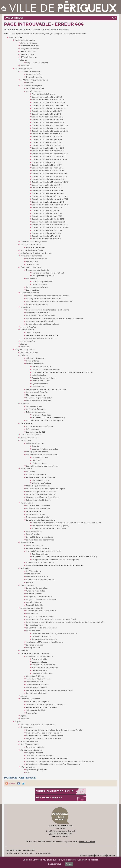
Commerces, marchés (30, 699)
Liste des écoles (39, 375)
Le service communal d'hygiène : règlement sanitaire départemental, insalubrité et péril (65, 622)
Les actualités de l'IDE (36, 432)
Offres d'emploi (27, 330)
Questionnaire (38, 386)
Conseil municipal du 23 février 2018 (48, 148)
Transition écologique (30, 744)
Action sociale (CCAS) (30, 437)
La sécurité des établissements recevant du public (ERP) (51, 619)
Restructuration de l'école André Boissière (45, 736)
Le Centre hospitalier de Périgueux (41, 628)
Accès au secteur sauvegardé (39, 679)
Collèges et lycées (34, 406)
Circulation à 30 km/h (36, 676)
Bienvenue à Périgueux (25, 40)
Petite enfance (33, 361)
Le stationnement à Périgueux (40, 656)
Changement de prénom (43, 276)
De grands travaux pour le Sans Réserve (44, 738)
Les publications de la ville (32, 250)
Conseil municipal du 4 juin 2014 (46, 233)
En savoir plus (55, 864)
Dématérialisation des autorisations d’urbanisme (48, 310)
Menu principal (16, 37)
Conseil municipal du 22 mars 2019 (47, 117)
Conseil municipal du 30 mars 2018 (47, 145)
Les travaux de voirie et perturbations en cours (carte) (50, 690)
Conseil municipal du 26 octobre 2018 (49, 128)
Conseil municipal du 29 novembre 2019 (50, 105)
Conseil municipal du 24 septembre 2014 (50, 227)
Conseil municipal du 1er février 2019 (48, 122)
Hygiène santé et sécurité (32, 608)
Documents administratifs (38, 270)
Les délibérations (34, 91)
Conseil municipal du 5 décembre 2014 (49, 222)
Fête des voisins (33, 574)
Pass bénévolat (33, 534)
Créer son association (36, 514)
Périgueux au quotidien (25, 349)
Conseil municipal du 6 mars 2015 (47, 216)
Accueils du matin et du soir (44, 378)
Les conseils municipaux (31, 86)
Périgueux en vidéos (29, 352)
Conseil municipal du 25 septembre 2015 (50, 205)
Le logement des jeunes (37, 304)
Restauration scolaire (41, 381)
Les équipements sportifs (37, 452)
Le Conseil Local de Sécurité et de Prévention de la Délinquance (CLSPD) (64, 557)
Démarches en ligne (49, 798)
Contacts (111, 856)
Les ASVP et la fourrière (42, 673)
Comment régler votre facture (39, 398)
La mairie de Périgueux (30, 71)
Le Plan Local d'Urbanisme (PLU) (41, 315)
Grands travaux (27, 727)
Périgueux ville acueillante (38, 548)
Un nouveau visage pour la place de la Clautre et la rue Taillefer (54, 730)
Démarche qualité (34, 77)
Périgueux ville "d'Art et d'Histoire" (41, 477)
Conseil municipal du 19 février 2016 (48, 193)
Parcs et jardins (27, 54)
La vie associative (34, 511)
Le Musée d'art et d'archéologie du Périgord (45, 489)
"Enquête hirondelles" (36, 591)
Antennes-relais (33, 631)
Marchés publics (28, 341)
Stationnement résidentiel (44, 665)
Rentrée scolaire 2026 (42, 367)
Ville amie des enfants (36, 358)
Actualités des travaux (30, 741)
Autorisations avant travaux (38, 313)
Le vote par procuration (42, 281)
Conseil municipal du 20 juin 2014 (47, 230)
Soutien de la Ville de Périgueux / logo (49, 528)
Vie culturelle (26, 469)
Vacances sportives (40, 457)
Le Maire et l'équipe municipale (34, 80)
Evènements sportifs (35, 443)
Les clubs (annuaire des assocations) (42, 466)
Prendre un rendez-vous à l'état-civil (48, 273)
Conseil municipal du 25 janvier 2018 (48, 151)
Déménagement (39, 670)
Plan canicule (32, 614)
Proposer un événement (37, 63)
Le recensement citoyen (37, 287)
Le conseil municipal (35, 88)
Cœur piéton (32, 713)
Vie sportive (25, 440)
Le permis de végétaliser (37, 588)
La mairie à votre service (37, 259)
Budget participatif (34, 753)
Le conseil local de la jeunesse (34, 242)
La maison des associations (38, 509)
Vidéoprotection (33, 648)
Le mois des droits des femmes (40, 540)
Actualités (25, 66)
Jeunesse (24, 404)
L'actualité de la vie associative (39, 537)
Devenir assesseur (40, 284)
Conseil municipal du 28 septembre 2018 (50, 131)
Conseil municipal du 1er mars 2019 (48, 119)
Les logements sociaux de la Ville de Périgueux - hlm (50, 301)
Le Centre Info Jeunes (36, 409)
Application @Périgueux (37, 770)
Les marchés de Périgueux (38, 702)
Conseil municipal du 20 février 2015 (48, 219)
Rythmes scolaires (40, 384)
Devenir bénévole (34, 531)
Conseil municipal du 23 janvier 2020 (48, 102)
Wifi (28, 773)
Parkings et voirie (39, 659)
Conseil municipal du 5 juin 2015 (46, 210)
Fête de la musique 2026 (37, 577)
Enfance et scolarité (35, 364)
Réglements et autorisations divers (41, 707)
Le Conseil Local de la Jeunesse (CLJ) (48, 418)
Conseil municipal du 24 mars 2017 (47, 168)
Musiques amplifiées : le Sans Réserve (43, 497)
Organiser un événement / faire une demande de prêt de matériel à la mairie (67, 523)
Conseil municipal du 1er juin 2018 (47, 139)
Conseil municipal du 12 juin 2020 (47, 97)
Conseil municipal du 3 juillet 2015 (47, 208)
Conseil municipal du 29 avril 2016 (47, 188)
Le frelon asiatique (34, 594)
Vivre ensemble (27, 543)
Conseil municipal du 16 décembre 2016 (50, 174)
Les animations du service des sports (42, 455)
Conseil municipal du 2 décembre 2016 (49, 176)
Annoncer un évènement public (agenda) (50, 526)
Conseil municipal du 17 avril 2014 (47, 236)
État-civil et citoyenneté (31, 267)
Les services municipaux (31, 244)
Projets (18, 721)
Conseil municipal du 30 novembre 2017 (50, 154)
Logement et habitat (29, 293)
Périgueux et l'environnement (39, 597)
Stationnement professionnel (45, 667)
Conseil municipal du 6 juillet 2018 (47, 134)
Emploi (24, 696)
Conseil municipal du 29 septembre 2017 (50, 159)
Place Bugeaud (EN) (41, 480)
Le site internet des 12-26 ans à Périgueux (45, 420)
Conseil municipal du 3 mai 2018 (46, 142)
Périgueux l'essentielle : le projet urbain (38, 724)
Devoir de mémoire (35, 545)
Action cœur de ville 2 (36, 710)
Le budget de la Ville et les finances (36, 253)
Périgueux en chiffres (30, 49)
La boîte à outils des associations (41, 520)
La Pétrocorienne (34, 571)
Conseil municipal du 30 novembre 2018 (50, 125)
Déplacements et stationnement (35, 653)
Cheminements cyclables (38, 685)
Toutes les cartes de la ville (55, 791)
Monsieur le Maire (87, 842)
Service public (32, 262)
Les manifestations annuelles (45, 449)
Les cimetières (32, 290)
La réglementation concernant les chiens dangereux (55, 560)
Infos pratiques (33, 429)
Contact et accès (34, 74)
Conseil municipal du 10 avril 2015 (47, 213)
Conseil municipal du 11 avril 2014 (47, 239)
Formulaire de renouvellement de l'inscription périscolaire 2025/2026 (63, 372)
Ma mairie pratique (23, 68)
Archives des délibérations (43, 94)
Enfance (24, 355)
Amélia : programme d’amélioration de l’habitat (48, 296)
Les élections (32, 279)
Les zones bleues (39, 662)
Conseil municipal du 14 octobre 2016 (48, 179)
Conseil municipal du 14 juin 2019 (47, 114)
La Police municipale (35, 645)
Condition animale (40, 554)
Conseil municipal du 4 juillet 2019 (47, 111)
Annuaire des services (36, 247)
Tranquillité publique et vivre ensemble (43, 551)
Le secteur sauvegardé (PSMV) (39, 321)
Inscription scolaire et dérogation (46, 369)
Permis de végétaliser (36, 747)
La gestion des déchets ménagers (41, 599)
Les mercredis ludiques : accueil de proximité (46, 389)
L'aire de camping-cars (36, 693)
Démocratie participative (31, 750)
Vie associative (27, 503)
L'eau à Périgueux (34, 602)
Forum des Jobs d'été (41, 415)
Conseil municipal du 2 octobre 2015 (48, 202)
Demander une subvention (38, 517)
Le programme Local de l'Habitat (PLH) (43, 298)
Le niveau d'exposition (42, 636)
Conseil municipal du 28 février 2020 (48, 100)
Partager (10, 783)
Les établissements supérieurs (39, 426)
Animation (25, 568)
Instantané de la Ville (30, 46)
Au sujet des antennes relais (44, 639)
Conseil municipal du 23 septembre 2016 (50, 182)
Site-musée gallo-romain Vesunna (41, 491)
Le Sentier (31, 472)
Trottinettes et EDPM (35, 682)
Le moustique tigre (34, 625)
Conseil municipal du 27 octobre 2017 (49, 156)
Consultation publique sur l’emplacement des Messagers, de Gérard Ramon (60, 761)
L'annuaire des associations (38, 506)
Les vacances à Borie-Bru (37, 392)
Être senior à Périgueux (31, 435)
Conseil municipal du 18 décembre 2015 (50, 196)
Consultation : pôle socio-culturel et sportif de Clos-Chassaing (53, 764)
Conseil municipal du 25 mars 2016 (47, 191)
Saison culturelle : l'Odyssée (38, 500)
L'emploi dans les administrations (41, 338)
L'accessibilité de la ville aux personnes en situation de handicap (55, 565)
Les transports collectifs (36, 687)
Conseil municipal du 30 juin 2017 (47, 162)
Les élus (30, 83)
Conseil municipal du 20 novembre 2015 (50, 199)
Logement (25, 650)
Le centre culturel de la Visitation (41, 494)
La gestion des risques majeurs (40, 616)
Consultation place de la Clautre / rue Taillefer (47, 758)
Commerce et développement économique (46, 704)
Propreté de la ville (35, 605)
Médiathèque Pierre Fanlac (38, 486)
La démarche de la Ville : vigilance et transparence (55, 633)
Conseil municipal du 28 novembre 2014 (50, 225)
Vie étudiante (26, 423)
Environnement (27, 585)
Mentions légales (86, 856)
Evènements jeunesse (36, 412)
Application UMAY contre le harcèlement (44, 642)
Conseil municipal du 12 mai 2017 (47, 165)
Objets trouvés (32, 264)
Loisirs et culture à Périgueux (39, 401)
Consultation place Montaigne (40, 755)
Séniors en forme (39, 463)
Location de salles (28, 327)
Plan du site (101, 856)
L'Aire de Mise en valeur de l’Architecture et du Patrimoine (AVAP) (55, 318)
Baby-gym (36, 460)
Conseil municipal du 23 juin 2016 (47, 185)
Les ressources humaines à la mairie (42, 335)
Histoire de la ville (28, 51)
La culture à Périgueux (36, 474)
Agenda (24, 60)
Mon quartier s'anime (36, 395)
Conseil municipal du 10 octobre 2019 (49, 108)
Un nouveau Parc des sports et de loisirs (44, 733)
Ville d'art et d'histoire (41, 483)
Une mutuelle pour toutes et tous (41, 611)
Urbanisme (25, 307)
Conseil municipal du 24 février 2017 (48, 171)
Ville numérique (28, 767)
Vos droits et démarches (31, 256)
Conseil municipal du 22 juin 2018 (47, 137)
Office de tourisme (29, 57)
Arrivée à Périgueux (29, 43)
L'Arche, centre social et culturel (40, 562)
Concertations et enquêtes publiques (43, 324)
